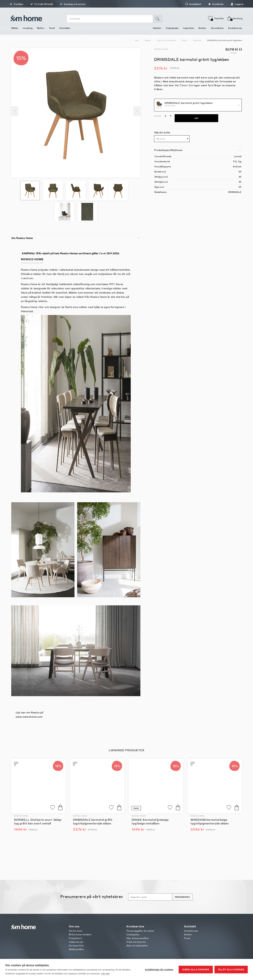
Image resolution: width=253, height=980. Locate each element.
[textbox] (172, 139)
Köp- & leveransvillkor (138, 938)
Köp (60, 807)
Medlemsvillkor (77, 949)
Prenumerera (182, 897)
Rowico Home (161, 49)
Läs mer (105, 974)
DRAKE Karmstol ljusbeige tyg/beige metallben (150, 821)
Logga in (235, 4)
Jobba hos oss (76, 942)
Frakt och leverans (136, 942)
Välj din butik (162, 132)
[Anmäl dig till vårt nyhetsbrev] (150, 897)
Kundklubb (214, 4)
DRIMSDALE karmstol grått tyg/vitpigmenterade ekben (93, 821)
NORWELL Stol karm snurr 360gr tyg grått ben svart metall (38, 821)
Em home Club (76, 946)
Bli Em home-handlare (80, 935)
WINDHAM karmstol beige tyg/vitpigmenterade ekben (210, 821)
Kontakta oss (191, 931)
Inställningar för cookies (159, 970)
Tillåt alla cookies (231, 970)
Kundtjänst (192, 4)
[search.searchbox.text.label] (110, 19)
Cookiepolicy (133, 935)
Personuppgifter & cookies (140, 931)
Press (187, 938)
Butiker (188, 935)
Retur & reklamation (137, 946)
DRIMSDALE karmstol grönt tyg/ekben (189, 103)
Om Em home (76, 931)
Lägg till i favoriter (52, 807)
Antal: (158, 116)
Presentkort (75, 938)
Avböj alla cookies (196, 970)
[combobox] (172, 139)
